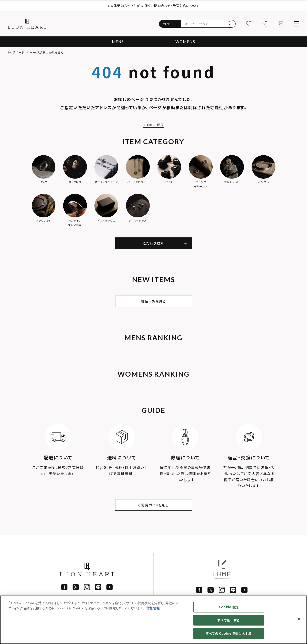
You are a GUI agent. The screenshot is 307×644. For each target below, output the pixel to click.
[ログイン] (265, 24)
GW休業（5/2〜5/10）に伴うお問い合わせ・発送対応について (153, 6)
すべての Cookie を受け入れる (229, 633)
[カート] (281, 24)
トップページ (16, 52)
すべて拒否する (229, 620)
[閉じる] (299, 619)
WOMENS (186, 42)
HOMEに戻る (154, 125)
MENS (117, 42)
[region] (153, 620)
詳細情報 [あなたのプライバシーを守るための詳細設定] (153, 608)
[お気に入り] (249, 24)
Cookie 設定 (229, 607)
